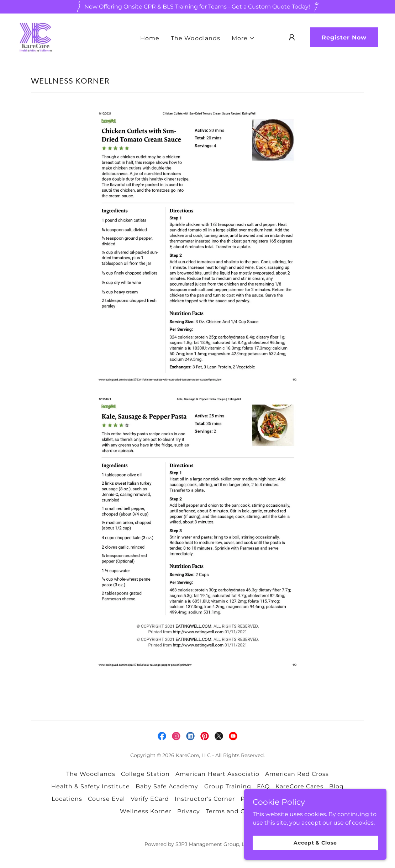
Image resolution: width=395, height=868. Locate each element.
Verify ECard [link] (150, 799)
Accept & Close (315, 842)
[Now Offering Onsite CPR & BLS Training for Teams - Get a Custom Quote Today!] (197, 7)
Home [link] (150, 38)
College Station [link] (145, 774)
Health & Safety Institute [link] (91, 786)
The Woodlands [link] (195, 38)
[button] (243, 38)
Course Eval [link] (106, 799)
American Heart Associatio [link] (217, 774)
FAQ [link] (263, 786)
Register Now (344, 38)
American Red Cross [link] (297, 774)
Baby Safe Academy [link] (167, 786)
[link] (35, 37)
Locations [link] (67, 799)
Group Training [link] (228, 786)
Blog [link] (336, 786)
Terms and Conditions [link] (240, 811)
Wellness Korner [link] (146, 811)
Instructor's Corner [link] (205, 799)
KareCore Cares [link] (299, 786)
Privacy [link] (189, 811)
